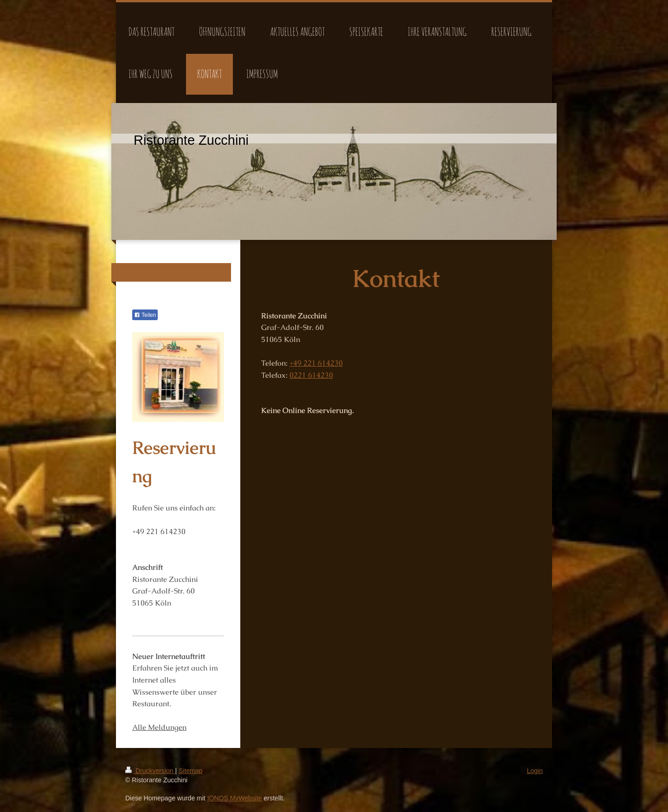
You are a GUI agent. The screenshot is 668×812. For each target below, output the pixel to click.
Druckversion (150, 771)
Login (535, 771)
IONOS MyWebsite (235, 798)
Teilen (145, 315)
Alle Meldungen (159, 727)
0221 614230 (311, 375)
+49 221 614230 (316, 363)
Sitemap (190, 771)
